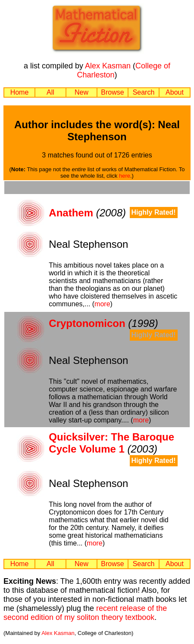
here (125, 176)
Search (144, 92)
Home (20, 92)
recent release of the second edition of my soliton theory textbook (85, 613)
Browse (112, 92)
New (81, 92)
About (175, 92)
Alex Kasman (108, 66)
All (50, 92)
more (102, 304)
